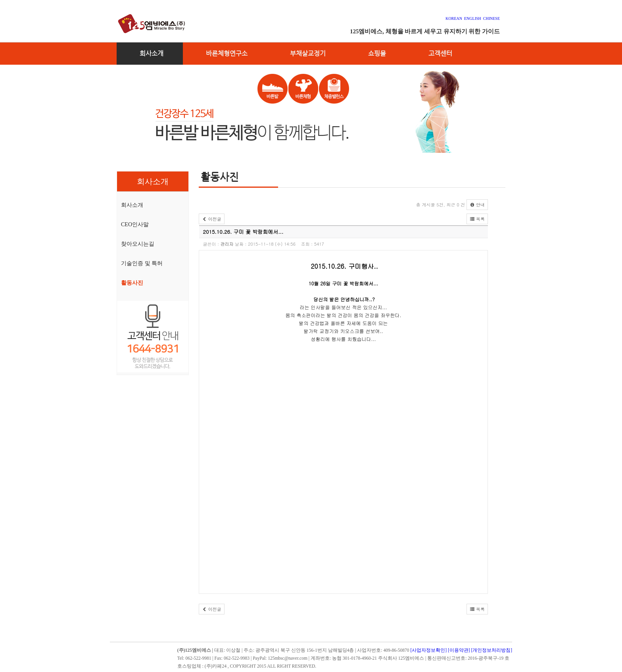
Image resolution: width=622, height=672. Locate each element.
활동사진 (132, 283)
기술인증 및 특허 (142, 263)
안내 (477, 205)
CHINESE (491, 18)
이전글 (212, 219)
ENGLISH (473, 18)
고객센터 (440, 53)
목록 (477, 219)
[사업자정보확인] (428, 650)
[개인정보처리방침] (492, 650)
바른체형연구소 (227, 53)
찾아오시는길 (138, 244)
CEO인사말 (135, 224)
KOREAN (455, 18)
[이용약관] (459, 650)
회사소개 (152, 53)
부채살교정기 (308, 53)
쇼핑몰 (377, 53)
